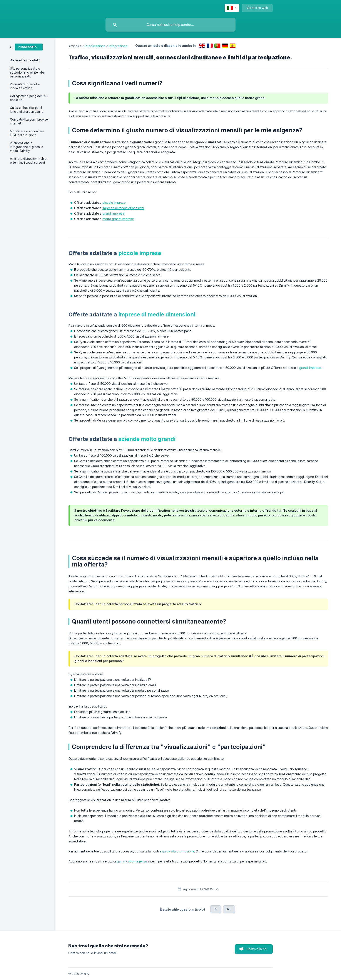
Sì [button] (216, 909)
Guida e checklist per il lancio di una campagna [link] (27, 110)
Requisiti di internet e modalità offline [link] (25, 86)
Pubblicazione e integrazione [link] (106, 46)
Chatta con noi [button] (257, 949)
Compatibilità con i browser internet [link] (29, 121)
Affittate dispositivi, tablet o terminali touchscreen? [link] (29, 161)
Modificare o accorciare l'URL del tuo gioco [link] (27, 133)
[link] (26, 47)
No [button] (229, 909)
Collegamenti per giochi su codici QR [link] (29, 98)
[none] (232, 8)
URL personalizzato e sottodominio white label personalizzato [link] (28, 72)
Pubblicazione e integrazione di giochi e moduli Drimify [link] (27, 147)
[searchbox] (170, 25)
